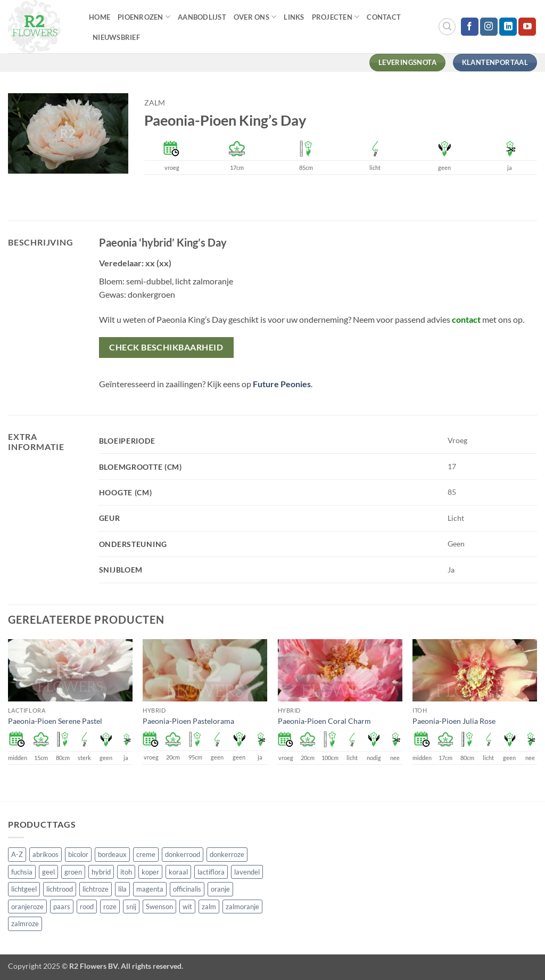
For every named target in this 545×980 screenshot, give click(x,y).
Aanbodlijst (202, 17)
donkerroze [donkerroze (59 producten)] (227, 854)
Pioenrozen (144, 17)
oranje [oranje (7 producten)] (220, 889)
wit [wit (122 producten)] (187, 907)
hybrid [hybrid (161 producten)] (101, 872)
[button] (447, 27)
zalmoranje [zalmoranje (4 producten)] (242, 907)
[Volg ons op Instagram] (489, 27)
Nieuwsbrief (116, 37)
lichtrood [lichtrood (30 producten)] (60, 889)
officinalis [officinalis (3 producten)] (187, 889)
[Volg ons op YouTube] (527, 27)
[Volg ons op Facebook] (470, 27)
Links (294, 17)
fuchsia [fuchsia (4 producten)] (22, 872)
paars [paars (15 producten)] (62, 907)
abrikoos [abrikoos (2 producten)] (46, 854)
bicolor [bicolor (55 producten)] (78, 854)
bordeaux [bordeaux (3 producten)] (112, 854)
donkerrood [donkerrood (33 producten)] (183, 854)
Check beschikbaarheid (166, 347)
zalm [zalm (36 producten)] (209, 907)
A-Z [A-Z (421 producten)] (17, 854)
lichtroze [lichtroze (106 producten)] (96, 889)
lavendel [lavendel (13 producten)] (247, 872)
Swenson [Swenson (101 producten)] (159, 907)
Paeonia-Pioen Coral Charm (324, 721)
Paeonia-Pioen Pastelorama (188, 721)
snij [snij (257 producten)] (131, 907)
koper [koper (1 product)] (150, 872)
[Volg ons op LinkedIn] (508, 27)
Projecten (336, 17)
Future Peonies (282, 384)
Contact (384, 17)
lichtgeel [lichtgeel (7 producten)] (24, 889)
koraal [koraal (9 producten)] (178, 872)
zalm (155, 103)
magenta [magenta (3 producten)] (150, 889)
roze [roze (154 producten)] (110, 907)
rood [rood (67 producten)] (87, 907)
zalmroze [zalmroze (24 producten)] (25, 924)
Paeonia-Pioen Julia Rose (454, 721)
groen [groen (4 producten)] (73, 872)
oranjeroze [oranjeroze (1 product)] (27, 907)
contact (466, 319)
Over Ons (255, 17)
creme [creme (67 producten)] (146, 854)
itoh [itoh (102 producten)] (126, 872)
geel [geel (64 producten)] (48, 872)
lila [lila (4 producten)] (122, 889)
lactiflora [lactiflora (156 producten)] (211, 872)
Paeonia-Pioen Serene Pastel (55, 721)
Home (100, 17)
